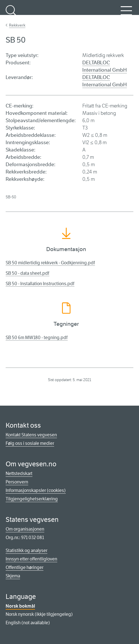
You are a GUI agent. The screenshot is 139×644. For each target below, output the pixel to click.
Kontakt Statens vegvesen (31, 435)
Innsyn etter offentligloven (31, 559)
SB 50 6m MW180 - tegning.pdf (37, 338)
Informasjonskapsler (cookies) (36, 490)
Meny (126, 14)
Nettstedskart (19, 473)
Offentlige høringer (25, 567)
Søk (11, 14)
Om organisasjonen (25, 529)
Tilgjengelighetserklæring (32, 499)
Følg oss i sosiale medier (30, 443)
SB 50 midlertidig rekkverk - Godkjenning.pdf (50, 263)
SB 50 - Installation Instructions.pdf (40, 284)
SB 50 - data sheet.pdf (27, 273)
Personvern (17, 482)
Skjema (13, 576)
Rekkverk (17, 25)
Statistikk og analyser (27, 550)
